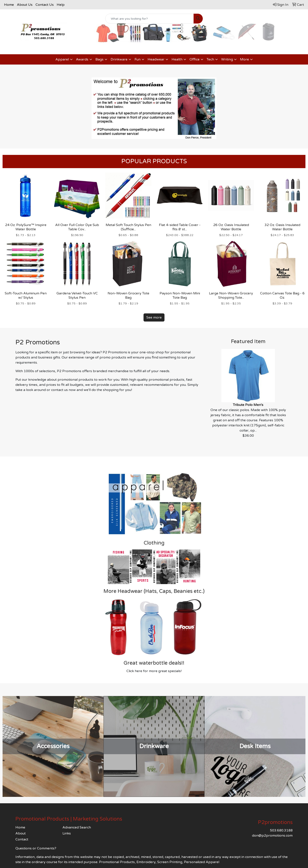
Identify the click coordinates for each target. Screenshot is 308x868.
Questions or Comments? (36, 848)
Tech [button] (210, 59)
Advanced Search (77, 827)
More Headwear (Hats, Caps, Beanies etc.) (154, 591)
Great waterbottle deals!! (154, 663)
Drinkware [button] (119, 59)
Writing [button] (227, 59)
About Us (25, 5)
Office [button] (195, 59)
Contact (22, 839)
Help (61, 5)
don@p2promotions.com (272, 836)
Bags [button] (99, 59)
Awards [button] (82, 59)
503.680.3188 (281, 830)
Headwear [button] (156, 59)
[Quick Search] (150, 19)
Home (9, 5)
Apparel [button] (62, 59)
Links (67, 833)
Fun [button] (138, 59)
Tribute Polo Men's (248, 405)
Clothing (154, 543)
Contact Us (45, 5)
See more (154, 317)
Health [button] (177, 59)
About (21, 833)
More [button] (244, 59)
